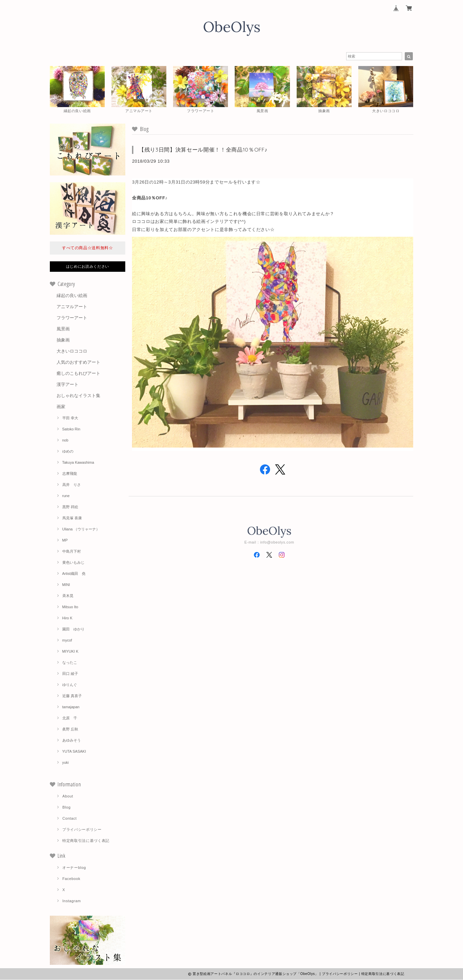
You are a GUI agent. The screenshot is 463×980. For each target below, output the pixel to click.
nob (65, 440)
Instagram (72, 901)
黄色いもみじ (73, 563)
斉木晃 (68, 596)
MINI (66, 585)
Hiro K (68, 618)
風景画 (63, 329)
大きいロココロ (72, 351)
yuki (66, 763)
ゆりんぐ (70, 685)
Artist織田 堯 (74, 574)
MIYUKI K (70, 652)
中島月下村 (72, 552)
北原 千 (70, 718)
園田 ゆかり (73, 629)
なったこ (70, 663)
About (68, 796)
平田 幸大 (70, 418)
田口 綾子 (70, 674)
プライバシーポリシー (82, 830)
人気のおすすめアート (78, 363)
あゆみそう (72, 741)
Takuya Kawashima (78, 463)
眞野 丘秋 (70, 729)
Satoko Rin (71, 429)
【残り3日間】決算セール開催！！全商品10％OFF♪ (203, 150)
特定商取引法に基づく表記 (86, 841)
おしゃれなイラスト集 (78, 396)
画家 (61, 407)
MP (65, 541)
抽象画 (63, 340)
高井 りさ (72, 485)
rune (66, 496)
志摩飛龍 (70, 474)
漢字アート (68, 385)
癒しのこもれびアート (78, 374)
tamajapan (71, 707)
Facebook (71, 879)
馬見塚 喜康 (72, 518)
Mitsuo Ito (70, 607)
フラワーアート (72, 318)
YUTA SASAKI (74, 752)
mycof (67, 641)
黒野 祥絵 (70, 507)
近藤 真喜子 (72, 696)
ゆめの (68, 452)
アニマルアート (72, 307)
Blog (67, 808)
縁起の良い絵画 (72, 296)
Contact (70, 819)
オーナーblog (74, 868)
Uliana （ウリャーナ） (81, 529)
